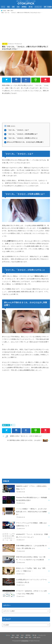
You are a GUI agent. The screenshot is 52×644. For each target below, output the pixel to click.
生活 (18, 7)
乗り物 (31, 7)
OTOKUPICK (26, 3)
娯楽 (13, 7)
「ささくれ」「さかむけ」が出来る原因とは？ (21, 134)
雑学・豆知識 (47, 7)
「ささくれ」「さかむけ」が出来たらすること (21, 138)
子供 (14, 425)
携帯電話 (24, 7)
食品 (8, 7)
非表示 (13, 126)
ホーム (3, 7)
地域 (22, 637)
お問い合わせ (37, 637)
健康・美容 (5, 44)
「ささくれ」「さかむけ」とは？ (17, 130)
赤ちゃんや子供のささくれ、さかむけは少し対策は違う (24, 142)
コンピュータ (38, 7)
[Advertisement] (26, 27)
